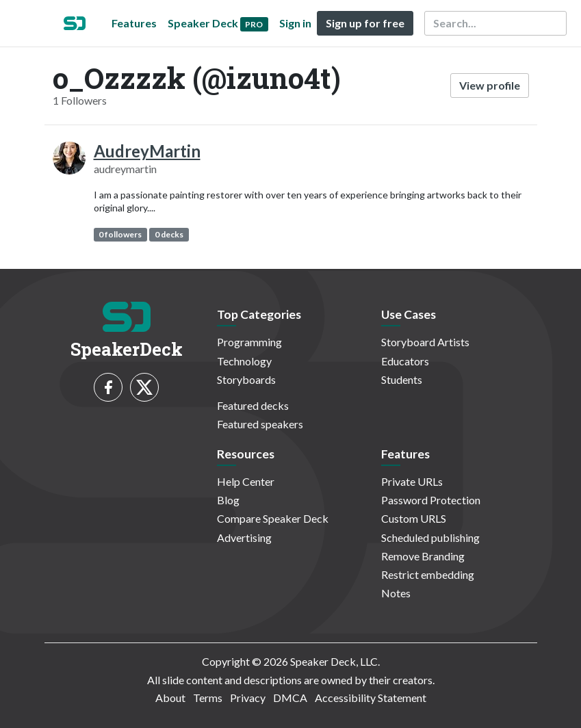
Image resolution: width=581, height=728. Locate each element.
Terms (208, 698)
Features (134, 23)
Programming (249, 342)
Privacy (248, 698)
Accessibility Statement (371, 698)
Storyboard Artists (425, 342)
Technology (244, 361)
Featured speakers (260, 424)
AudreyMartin (147, 151)
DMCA (290, 698)
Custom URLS (414, 518)
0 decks (169, 234)
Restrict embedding (428, 574)
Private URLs (412, 481)
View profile (490, 85)
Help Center (246, 481)
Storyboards (246, 379)
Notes (396, 593)
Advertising (244, 537)
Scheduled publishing (430, 537)
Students (402, 379)
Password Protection (431, 500)
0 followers (120, 234)
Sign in (295, 23)
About (170, 698)
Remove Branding (423, 556)
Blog (228, 500)
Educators (405, 361)
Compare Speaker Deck (273, 518)
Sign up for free (365, 23)
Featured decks (253, 405)
